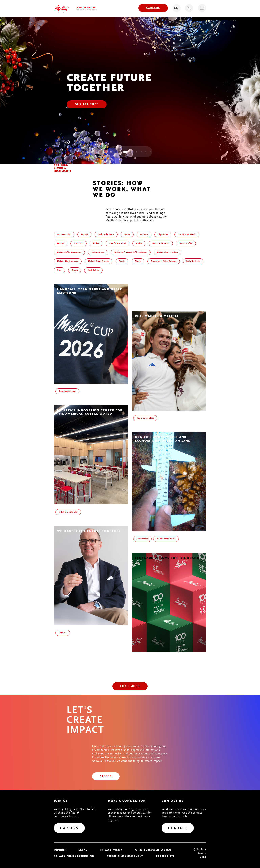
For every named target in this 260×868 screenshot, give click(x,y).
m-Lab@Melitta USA (68, 512)
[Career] (106, 776)
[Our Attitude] (87, 104)
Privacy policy (111, 850)
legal (83, 850)
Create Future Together (109, 83)
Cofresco (63, 633)
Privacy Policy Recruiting (74, 856)
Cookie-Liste (165, 856)
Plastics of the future (166, 539)
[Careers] (153, 8)
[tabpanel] (130, 91)
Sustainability (142, 539)
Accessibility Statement (125, 856)
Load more (130, 686)
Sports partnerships (67, 391)
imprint (60, 850)
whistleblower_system (153, 850)
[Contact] (178, 828)
